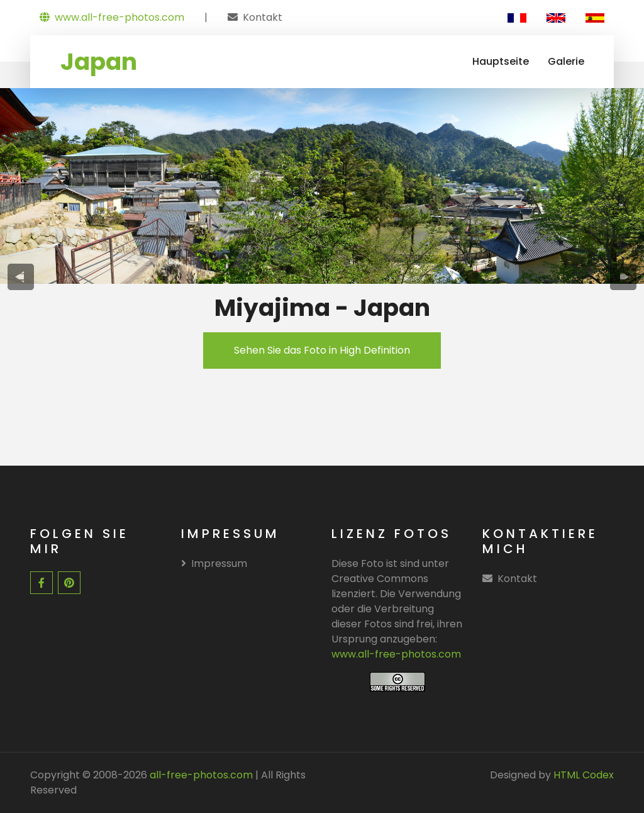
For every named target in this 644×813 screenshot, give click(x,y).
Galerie (566, 61)
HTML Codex (584, 775)
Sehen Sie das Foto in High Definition (322, 350)
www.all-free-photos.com (112, 17)
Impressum (214, 563)
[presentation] (21, 277)
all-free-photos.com (200, 775)
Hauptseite (501, 61)
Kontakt (263, 17)
